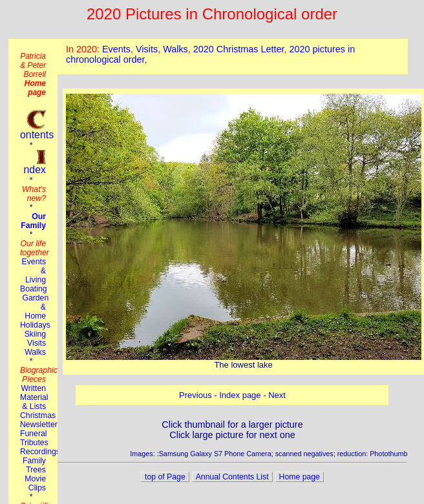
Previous (196, 395)
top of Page (165, 477)
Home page (300, 477)
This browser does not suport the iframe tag (233, 57)
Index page (240, 395)
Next (277, 395)
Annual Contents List (232, 477)
